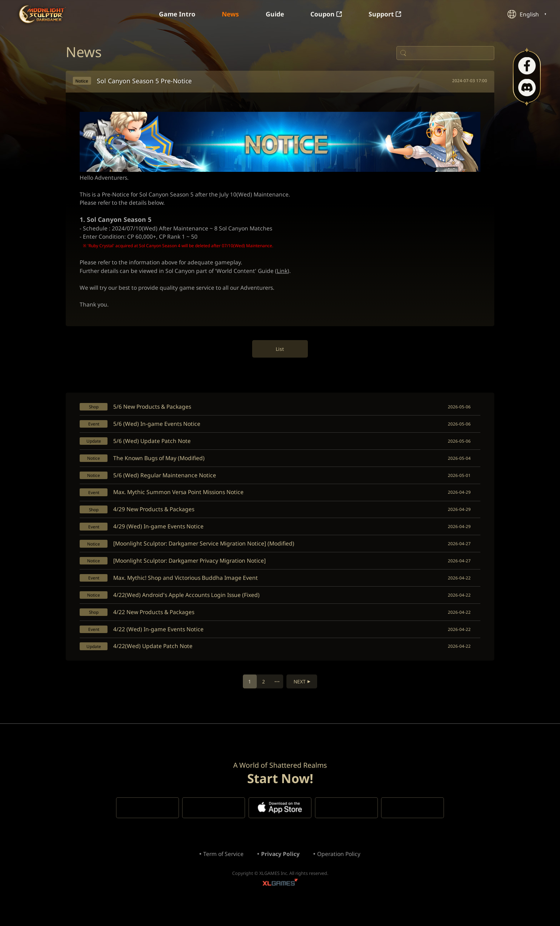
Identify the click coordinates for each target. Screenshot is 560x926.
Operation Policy (340, 873)
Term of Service (222, 873)
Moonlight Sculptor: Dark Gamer (42, 14)
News (230, 14)
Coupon (328, 14)
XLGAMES (280, 903)
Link (287, 276)
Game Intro (175, 14)
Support (387, 14)
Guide (275, 14)
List (280, 356)
